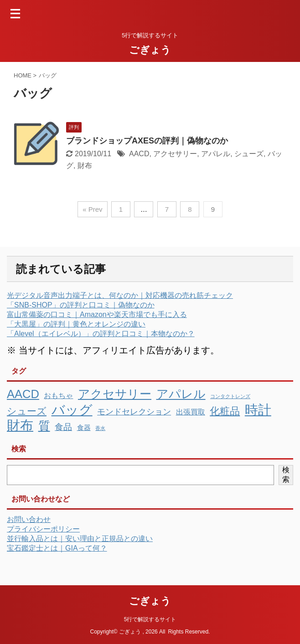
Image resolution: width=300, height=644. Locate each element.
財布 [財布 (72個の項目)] (20, 425)
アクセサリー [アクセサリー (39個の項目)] (115, 394)
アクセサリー (175, 154)
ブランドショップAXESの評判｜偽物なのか (147, 141)
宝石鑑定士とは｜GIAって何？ (57, 548)
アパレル (216, 154)
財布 (85, 166)
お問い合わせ (29, 519)
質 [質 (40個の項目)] (44, 426)
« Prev (92, 209)
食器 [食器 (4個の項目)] (84, 427)
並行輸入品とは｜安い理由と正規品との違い (80, 539)
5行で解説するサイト (150, 619)
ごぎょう (150, 50)
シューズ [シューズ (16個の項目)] (27, 411)
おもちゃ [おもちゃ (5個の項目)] (58, 395)
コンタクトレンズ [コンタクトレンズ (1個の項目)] (230, 396)
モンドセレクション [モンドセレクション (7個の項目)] (134, 412)
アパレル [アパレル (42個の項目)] (181, 394)
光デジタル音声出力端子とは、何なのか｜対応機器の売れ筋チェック (120, 295)
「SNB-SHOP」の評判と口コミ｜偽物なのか (81, 305)
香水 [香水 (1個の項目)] (100, 428)
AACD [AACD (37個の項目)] (23, 394)
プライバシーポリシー (43, 529)
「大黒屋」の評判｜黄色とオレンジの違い (76, 324)
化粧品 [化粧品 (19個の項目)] (225, 411)
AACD (139, 154)
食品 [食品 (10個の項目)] (63, 427)
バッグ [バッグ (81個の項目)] (72, 410)
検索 (286, 475)
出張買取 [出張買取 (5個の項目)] (191, 412)
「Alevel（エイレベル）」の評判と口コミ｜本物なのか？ (101, 334)
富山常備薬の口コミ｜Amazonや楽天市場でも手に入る (97, 314)
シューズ (249, 154)
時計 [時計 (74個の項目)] (258, 410)
